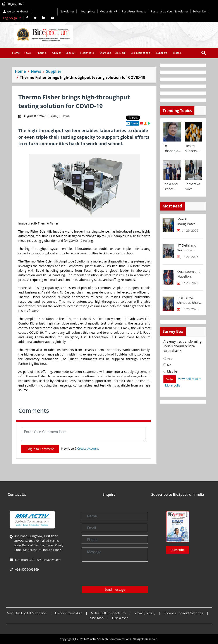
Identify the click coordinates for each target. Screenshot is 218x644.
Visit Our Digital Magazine (27, 613)
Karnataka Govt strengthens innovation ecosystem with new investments (193, 186)
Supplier (54, 71)
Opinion (57, 53)
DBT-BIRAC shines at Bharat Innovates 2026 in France (190, 300)
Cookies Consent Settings (183, 613)
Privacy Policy (145, 613)
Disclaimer (120, 618)
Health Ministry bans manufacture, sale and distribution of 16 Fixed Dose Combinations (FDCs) (193, 148)
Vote (170, 379)
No (167, 365)
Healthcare (87, 53)
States (177, 53)
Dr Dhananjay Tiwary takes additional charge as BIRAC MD (172, 148)
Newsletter (67, 11)
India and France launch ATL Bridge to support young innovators (172, 186)
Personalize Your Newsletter (170, 11)
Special (70, 53)
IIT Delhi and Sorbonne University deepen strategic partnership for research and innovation (190, 248)
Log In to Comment (40, 449)
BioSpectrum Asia (69, 613)
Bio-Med (120, 53)
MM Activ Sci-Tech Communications (108, 639)
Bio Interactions (140, 53)
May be (170, 371)
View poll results (190, 379)
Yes (168, 359)
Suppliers (162, 53)
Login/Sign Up (12, 18)
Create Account (88, 448)
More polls (173, 385)
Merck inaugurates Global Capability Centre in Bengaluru (190, 222)
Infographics (87, 11)
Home (16, 53)
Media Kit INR (108, 11)
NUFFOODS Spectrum (108, 613)
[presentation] (115, 574)
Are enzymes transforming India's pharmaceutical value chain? (182, 346)
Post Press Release (134, 11)
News (27, 53)
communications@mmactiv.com (38, 560)
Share (132, 123)
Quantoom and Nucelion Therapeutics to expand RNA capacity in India (189, 274)
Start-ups (105, 53)
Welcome (16, 11)
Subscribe (199, 11)
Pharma (41, 53)
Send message (115, 590)
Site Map (97, 618)
